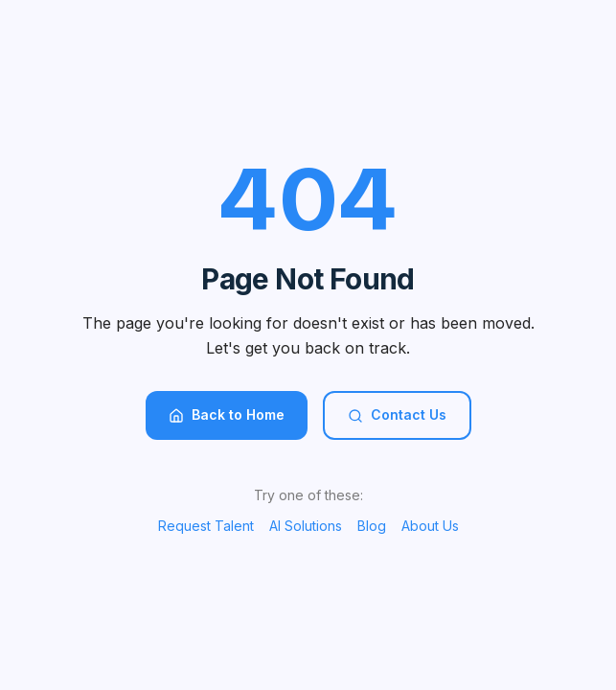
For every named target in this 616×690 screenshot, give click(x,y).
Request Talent (206, 526)
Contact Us (397, 414)
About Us (430, 526)
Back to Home (227, 414)
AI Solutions (306, 526)
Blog (372, 526)
